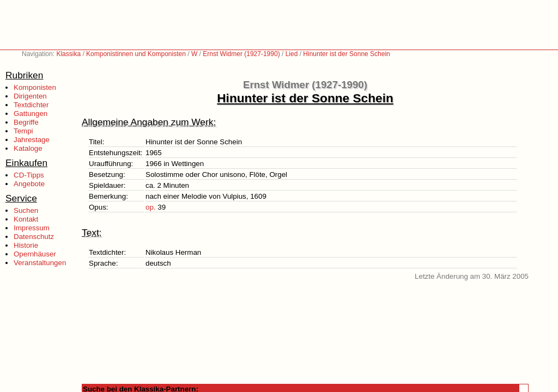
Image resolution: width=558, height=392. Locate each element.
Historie (26, 245)
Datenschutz (34, 237)
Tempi (23, 131)
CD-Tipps (29, 175)
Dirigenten (30, 96)
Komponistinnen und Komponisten (136, 54)
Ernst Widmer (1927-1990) (241, 54)
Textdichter (31, 105)
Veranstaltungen (40, 263)
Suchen (26, 210)
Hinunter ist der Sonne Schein (346, 54)
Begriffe (26, 122)
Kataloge (28, 148)
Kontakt (26, 219)
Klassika (68, 54)
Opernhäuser (35, 254)
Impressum (32, 228)
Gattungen (31, 114)
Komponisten (35, 87)
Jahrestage (32, 140)
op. (151, 207)
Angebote (29, 184)
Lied (292, 54)
